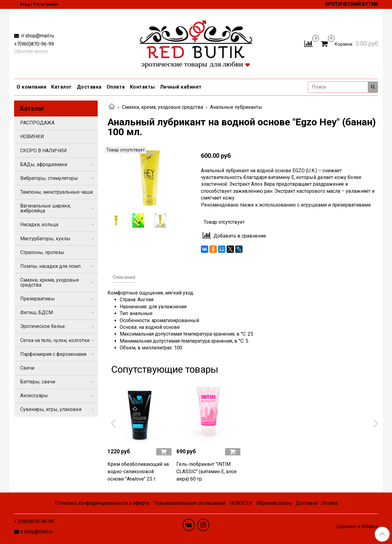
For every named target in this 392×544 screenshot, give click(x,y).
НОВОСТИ (241, 503)
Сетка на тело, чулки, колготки (55, 340)
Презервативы (38, 299)
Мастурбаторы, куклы (45, 239)
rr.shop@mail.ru (37, 36)
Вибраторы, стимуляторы (49, 178)
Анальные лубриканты (236, 107)
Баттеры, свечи (38, 382)
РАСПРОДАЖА (37, 123)
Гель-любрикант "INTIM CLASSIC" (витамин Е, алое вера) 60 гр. (207, 472)
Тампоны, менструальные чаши (57, 192)
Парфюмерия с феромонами (53, 354)
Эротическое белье (43, 326)
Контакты (142, 87)
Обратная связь (274, 503)
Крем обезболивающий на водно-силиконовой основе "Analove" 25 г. (138, 472)
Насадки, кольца (39, 224)
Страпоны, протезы (42, 252)
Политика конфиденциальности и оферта (102, 503)
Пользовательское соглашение (189, 503)
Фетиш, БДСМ (37, 312)
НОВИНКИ (32, 137)
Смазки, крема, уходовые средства (162, 107)
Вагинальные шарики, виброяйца (45, 208)
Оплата (116, 87)
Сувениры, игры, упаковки (51, 409)
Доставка (89, 87)
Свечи (27, 368)
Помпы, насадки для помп (50, 266)
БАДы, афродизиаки (44, 164)
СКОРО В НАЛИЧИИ (43, 151)
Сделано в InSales (357, 527)
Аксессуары (34, 396)
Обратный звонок (31, 51)
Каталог (62, 87)
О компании (31, 87)
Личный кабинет (181, 87)
